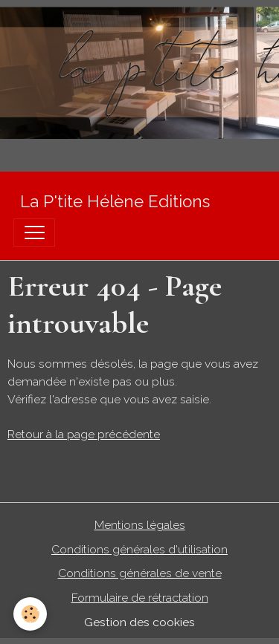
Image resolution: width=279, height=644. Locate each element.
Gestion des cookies (139, 622)
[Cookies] (30, 614)
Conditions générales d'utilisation (139, 549)
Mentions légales (140, 525)
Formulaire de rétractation (140, 598)
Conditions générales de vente (140, 573)
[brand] (115, 202)
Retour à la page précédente (84, 434)
